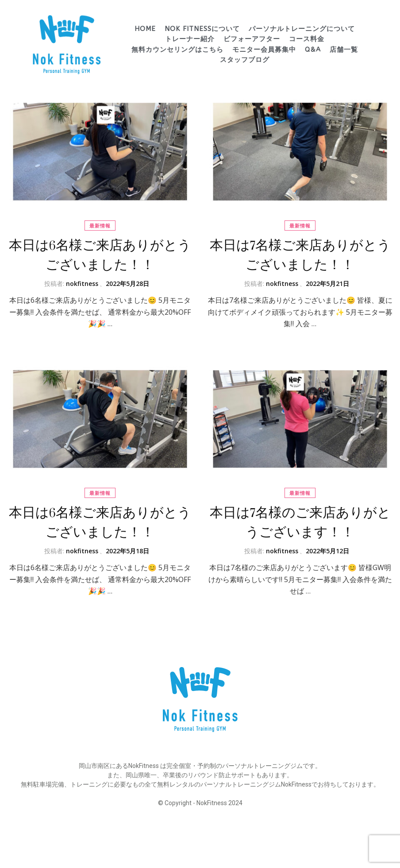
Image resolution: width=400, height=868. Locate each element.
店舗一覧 (344, 50)
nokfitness (82, 284)
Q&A (313, 50)
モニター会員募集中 (264, 50)
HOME (145, 29)
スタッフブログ (245, 60)
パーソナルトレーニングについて (302, 29)
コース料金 (307, 39)
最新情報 (100, 226)
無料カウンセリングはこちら (177, 50)
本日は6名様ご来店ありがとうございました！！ (100, 255)
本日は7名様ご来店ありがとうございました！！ (300, 255)
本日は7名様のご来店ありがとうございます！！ (300, 523)
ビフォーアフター (252, 39)
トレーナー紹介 (190, 39)
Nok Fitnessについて (202, 29)
